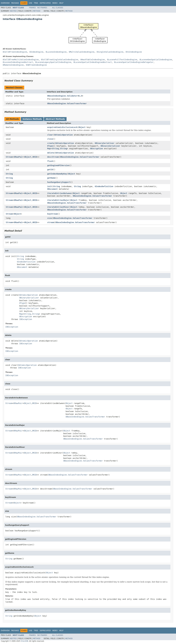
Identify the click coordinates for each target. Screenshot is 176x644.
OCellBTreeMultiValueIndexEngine (21, 60)
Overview (5, 3)
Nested (13, 11)
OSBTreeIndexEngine (36, 65)
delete (51, 153)
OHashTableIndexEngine (93, 60)
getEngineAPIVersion (58, 165)
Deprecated (45, 3)
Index (55, 3)
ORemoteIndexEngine (13, 65)
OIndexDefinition (104, 186)
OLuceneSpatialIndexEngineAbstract (93, 62)
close (50, 139)
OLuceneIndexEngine (56, 52)
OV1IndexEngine (134, 52)
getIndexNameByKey (57, 174)
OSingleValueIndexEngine (110, 52)
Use (31, 3)
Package (15, 3)
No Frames (42, 8)
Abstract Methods (55, 119)
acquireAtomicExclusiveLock (62, 127)
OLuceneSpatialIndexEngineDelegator (134, 62)
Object (82, 127)
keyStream (53, 214)
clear (50, 135)
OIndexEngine (36, 52)
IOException (26, 319)
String (55, 149)
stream (51, 222)
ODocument (53, 189)
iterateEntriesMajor (58, 200)
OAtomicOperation (63, 135)
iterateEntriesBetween (59, 193)
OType (50, 146)
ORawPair (18, 157)
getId (50, 170)
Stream (9, 157)
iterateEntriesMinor (58, 207)
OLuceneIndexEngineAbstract (18, 62)
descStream (53, 157)
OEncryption (96, 149)
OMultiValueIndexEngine (81, 52)
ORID (35, 157)
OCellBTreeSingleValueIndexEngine (60, 60)
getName (51, 178)
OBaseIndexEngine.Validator (62, 96)
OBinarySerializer (105, 143)
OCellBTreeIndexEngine (15, 52)
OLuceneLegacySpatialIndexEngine (53, 62)
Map (49, 149)
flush (50, 161)
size (50, 218)
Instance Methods (32, 119)
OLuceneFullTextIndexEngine (122, 60)
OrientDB (25, 641)
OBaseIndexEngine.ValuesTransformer (67, 103)
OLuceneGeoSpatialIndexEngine (156, 60)
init (50, 186)
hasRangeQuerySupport (59, 182)
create (51, 143)
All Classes (58, 8)
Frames (32, 8)
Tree (36, 3)
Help (61, 3)
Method (37, 11)
